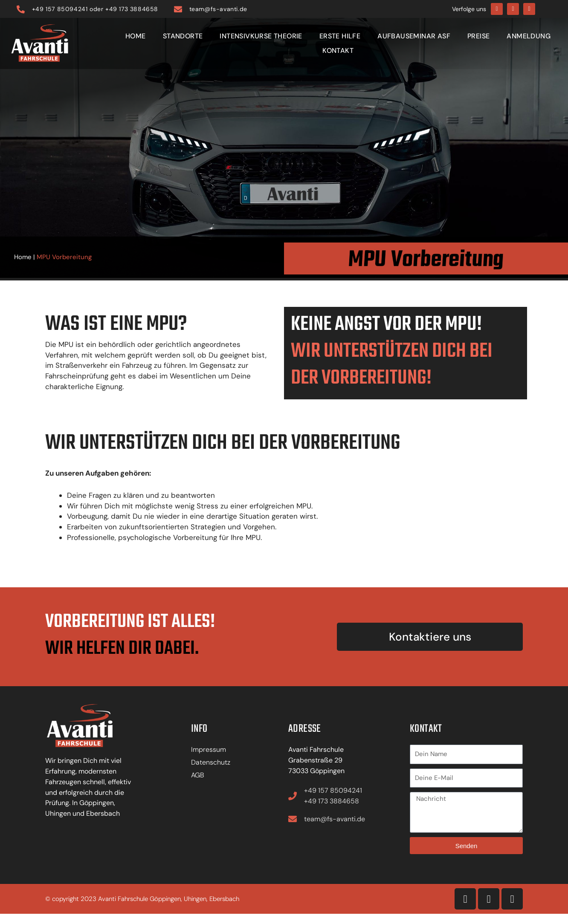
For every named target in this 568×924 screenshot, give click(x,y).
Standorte (183, 36)
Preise (478, 36)
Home (136, 36)
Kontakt (338, 51)
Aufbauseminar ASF (414, 36)
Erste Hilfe (340, 36)
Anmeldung (529, 36)
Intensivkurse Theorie (261, 36)
